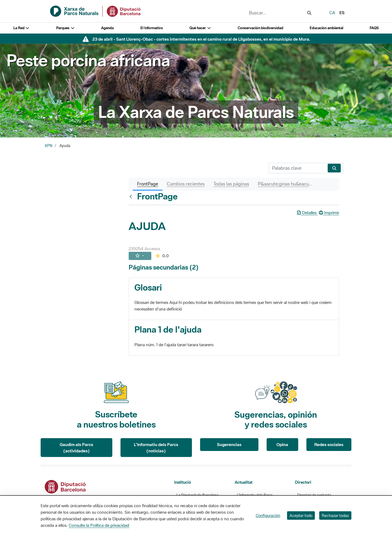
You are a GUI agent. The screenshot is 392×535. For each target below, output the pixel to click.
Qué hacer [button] (200, 28)
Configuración (268, 515)
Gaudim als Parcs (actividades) (76, 448)
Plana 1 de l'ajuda (168, 329)
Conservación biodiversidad (260, 28)
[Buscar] (297, 168)
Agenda (107, 28)
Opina (282, 444)
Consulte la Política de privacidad (99, 525)
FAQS (374, 28)
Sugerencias (229, 444)
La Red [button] (22, 28)
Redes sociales (329, 444)
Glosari (148, 287)
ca (332, 13)
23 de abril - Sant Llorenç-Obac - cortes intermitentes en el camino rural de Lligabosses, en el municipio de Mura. (201, 39)
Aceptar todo (301, 515)
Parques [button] (65, 28)
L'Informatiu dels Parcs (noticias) (156, 448)
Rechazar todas (335, 515)
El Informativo (152, 28)
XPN (49, 146)
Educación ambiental (326, 28)
